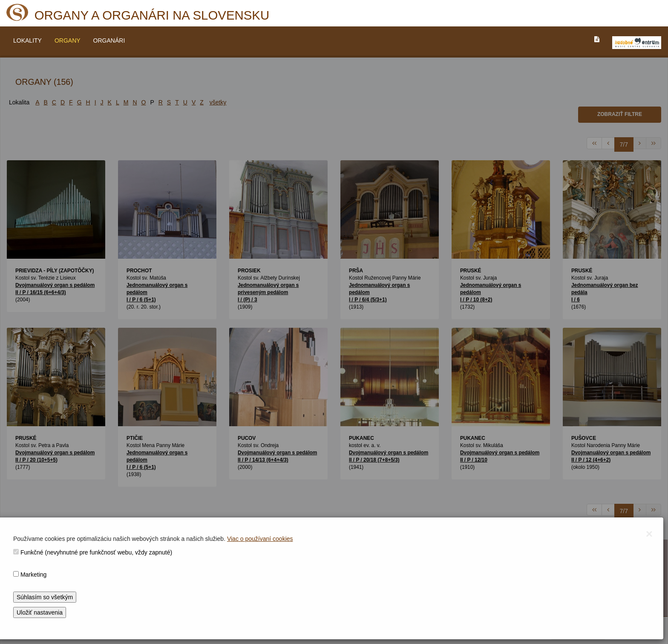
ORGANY (68, 40)
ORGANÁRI (109, 40)
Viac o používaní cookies (260, 539)
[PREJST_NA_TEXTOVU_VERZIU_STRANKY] (597, 39)
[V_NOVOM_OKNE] (637, 43)
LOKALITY (27, 40)
